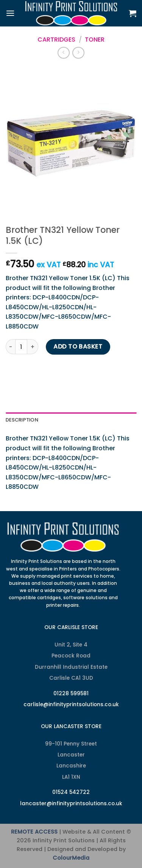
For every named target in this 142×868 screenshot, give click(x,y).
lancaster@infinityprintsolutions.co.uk (71, 804)
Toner (95, 40)
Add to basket (78, 346)
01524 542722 (71, 792)
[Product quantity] (21, 347)
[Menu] (10, 13)
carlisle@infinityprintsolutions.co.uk (71, 704)
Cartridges (56, 40)
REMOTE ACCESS (34, 832)
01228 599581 (71, 694)
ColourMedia (71, 858)
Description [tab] (22, 420)
